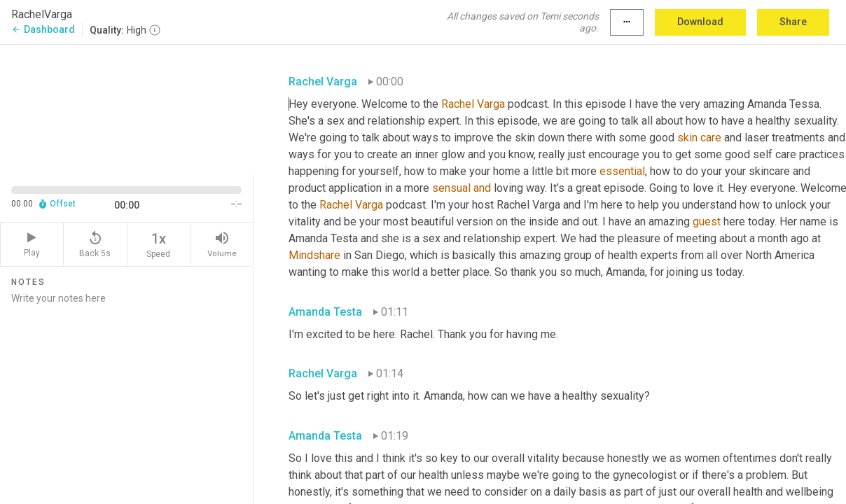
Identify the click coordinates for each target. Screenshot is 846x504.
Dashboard (43, 29)
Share (793, 22)
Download (700, 22)
